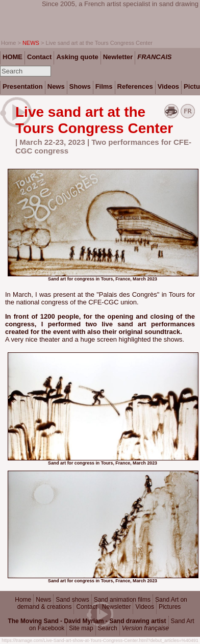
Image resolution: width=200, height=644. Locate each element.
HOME (12, 57)
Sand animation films (122, 600)
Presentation (23, 86)
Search (108, 628)
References (135, 86)
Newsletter (117, 607)
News (43, 600)
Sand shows (72, 600)
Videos (144, 607)
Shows (80, 86)
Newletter (118, 57)
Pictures (170, 607)
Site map (81, 628)
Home (23, 600)
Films (104, 86)
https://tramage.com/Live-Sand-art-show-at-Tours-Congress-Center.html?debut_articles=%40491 (100, 640)
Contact (86, 607)
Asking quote (77, 57)
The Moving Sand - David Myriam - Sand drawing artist (87, 621)
